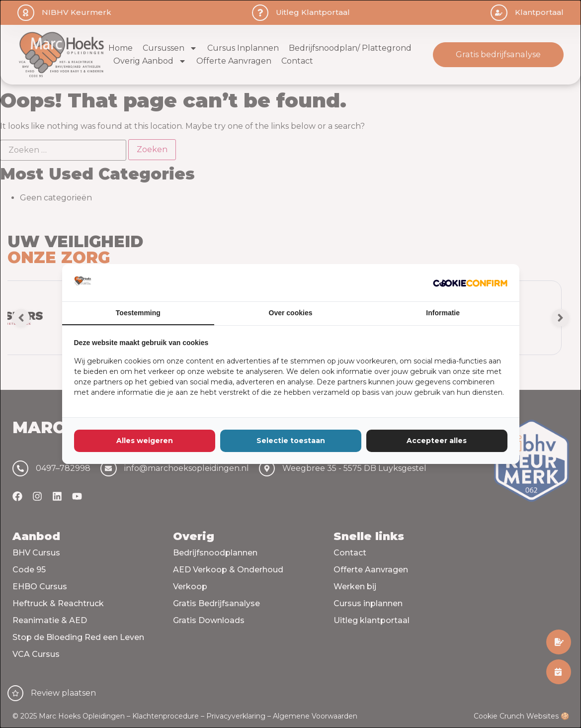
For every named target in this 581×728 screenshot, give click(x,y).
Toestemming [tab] (138, 313)
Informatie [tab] (443, 313)
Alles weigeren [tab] (145, 441)
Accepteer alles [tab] (437, 441)
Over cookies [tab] (291, 313)
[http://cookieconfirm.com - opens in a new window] (470, 283)
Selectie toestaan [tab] (291, 441)
